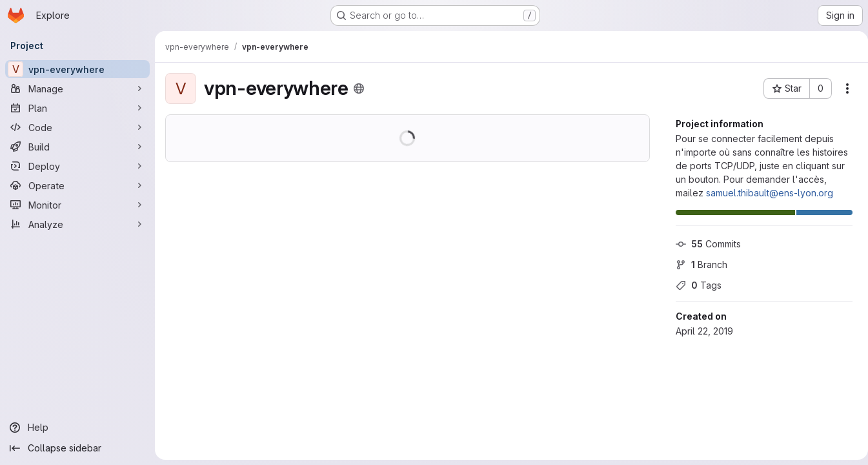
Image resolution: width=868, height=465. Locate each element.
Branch (696, 264)
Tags (693, 285)
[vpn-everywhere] (77, 69)
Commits (703, 244)
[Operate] (77, 185)
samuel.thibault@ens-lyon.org (764, 193)
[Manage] (77, 88)
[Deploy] (77, 166)
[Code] (77, 127)
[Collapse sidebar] (77, 448)
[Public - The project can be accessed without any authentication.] (359, 88)
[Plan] (77, 108)
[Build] (77, 147)
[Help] (77, 428)
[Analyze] (77, 224)
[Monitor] (77, 205)
